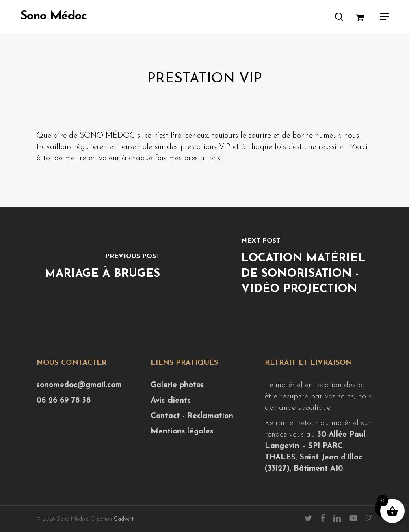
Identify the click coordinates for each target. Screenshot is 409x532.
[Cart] (364, 17)
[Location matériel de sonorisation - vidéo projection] (307, 267)
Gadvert (124, 519)
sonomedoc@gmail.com (79, 385)
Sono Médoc (53, 17)
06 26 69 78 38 (64, 401)
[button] (384, 17)
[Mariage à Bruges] (102, 267)
